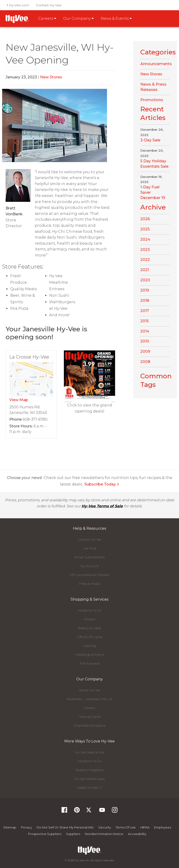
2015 (145, 321)
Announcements (156, 64)
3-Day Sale (150, 140)
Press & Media (89, 584)
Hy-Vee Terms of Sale (102, 506)
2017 (145, 311)
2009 (145, 351)
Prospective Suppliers (45, 834)
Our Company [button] (78, 18)
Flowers (90, 619)
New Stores (51, 77)
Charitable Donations (90, 725)
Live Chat (89, 548)
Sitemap (10, 827)
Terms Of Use (126, 827)
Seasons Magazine (89, 770)
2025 (145, 229)
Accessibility (137, 834)
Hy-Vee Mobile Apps (89, 779)
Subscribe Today (102, 484)
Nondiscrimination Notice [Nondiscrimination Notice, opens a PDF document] (104, 834)
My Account (90, 566)
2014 (145, 331)
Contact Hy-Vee (49, 5)
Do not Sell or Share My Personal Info (65, 827)
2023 (145, 250)
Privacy (26, 827)
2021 (145, 270)
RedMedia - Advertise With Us (89, 699)
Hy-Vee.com (18, 5)
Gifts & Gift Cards (90, 637)
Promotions (152, 100)
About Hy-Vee (89, 690)
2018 (145, 301)
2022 (145, 260)
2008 (145, 362)
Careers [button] (47, 18)
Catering (90, 646)
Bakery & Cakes (90, 628)
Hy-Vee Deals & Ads (90, 752)
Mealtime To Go (90, 610)
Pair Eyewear (90, 663)
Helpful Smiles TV (89, 788)
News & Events (90, 717)
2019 (145, 290)
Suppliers (73, 834)
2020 (145, 280)
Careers (90, 708)
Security (105, 827)
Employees (163, 827)
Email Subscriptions (90, 557)
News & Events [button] (116, 18)
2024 (145, 239)
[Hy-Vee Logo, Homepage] (89, 850)
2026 (145, 219)
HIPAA (145, 827)
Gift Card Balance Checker (90, 575)
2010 (145, 341)
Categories (158, 52)
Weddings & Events (90, 655)
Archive (153, 207)
